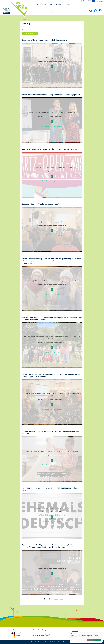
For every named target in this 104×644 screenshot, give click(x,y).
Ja (52, 67)
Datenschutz (60, 642)
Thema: (24, 30)
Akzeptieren (97, 640)
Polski (90, 1)
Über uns (44, 4)
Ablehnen (90, 640)
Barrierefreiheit (50, 642)
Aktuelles (36, 4)
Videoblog (67, 4)
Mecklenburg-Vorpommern (62, 633)
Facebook (95, 11)
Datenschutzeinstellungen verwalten (52, 71)
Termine (51, 4)
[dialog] (86, 637)
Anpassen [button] (74, 640)
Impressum (70, 642)
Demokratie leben (41, 633)
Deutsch (85, 1)
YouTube (91, 11)
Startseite (34, 642)
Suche (81, 1)
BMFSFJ (19, 634)
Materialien (59, 4)
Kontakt (41, 642)
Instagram (100, 11)
